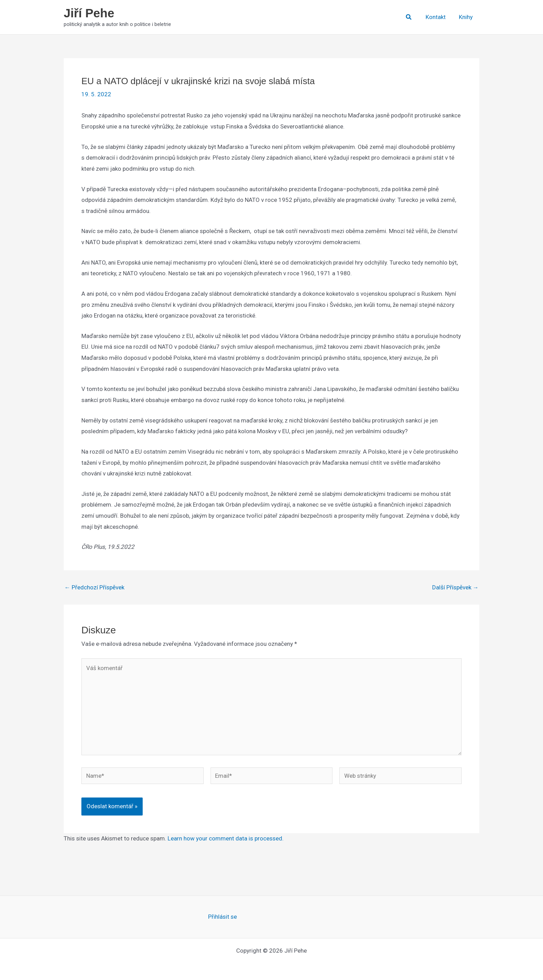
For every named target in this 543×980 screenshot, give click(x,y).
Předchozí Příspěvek (94, 587)
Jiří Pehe (89, 13)
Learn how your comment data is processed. (226, 838)
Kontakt (438, 17)
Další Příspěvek (455, 587)
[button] (412, 17)
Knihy (466, 17)
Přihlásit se (222, 917)
